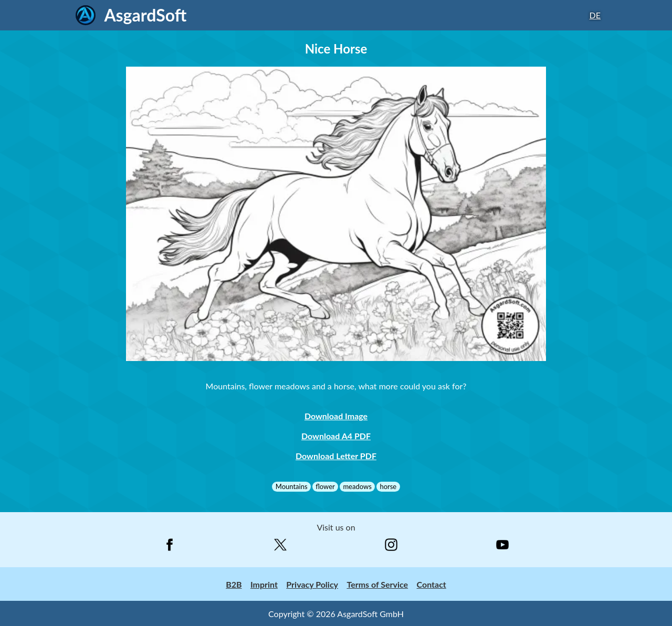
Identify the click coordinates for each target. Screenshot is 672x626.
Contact (432, 584)
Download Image (336, 416)
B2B (234, 584)
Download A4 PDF (336, 436)
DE (595, 15)
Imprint (264, 584)
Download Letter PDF (336, 456)
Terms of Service (377, 584)
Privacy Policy (312, 584)
